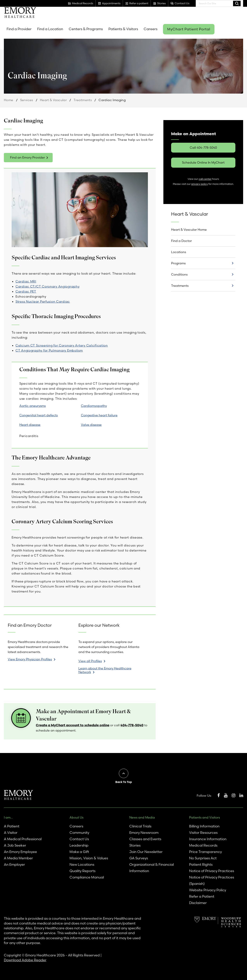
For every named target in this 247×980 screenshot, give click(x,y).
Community (79, 833)
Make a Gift (79, 852)
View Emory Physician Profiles (30, 659)
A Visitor (11, 833)
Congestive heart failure (99, 415)
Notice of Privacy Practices (212, 871)
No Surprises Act (203, 858)
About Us (76, 817)
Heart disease (30, 425)
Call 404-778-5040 (203, 148)
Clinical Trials (140, 826)
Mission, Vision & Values (89, 858)
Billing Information (204, 826)
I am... (8, 817)
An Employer (14, 864)
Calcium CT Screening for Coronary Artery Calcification (62, 345)
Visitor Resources (203, 833)
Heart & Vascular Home (189, 230)
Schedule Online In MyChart (203, 162)
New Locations (82, 864)
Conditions (179, 274)
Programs (178, 263)
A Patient (12, 826)
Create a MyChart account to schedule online (73, 725)
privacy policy (200, 184)
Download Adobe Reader (25, 960)
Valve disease (91, 425)
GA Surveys (139, 858)
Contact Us (79, 839)
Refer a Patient (202, 896)
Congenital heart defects (39, 415)
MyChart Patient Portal (189, 29)
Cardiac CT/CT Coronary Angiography (47, 286)
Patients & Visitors (123, 29)
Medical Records (203, 845)
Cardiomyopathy (94, 406)
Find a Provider (19, 29)
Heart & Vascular (53, 100)
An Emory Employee (20, 852)
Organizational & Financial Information (152, 868)
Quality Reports (82, 871)
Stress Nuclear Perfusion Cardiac (43, 301)
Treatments (83, 100)
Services (27, 100)
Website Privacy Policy (208, 890)
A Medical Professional (23, 839)
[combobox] (219, 3)
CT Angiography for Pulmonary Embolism (49, 350)
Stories (135, 845)
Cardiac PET (26, 291)
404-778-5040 (132, 725)
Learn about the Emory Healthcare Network (105, 670)
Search (237, 3)
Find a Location (50, 29)
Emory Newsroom (144, 833)
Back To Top (124, 782)
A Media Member (18, 858)
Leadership (79, 845)
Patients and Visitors (205, 817)
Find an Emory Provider (27, 157)
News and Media (142, 817)
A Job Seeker (15, 845)
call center (205, 179)
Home (9, 100)
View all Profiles (90, 661)
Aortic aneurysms (33, 406)
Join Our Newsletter (146, 852)
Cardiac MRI (26, 281)
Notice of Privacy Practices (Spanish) (212, 880)
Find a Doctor (181, 241)
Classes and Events (145, 839)
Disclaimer (198, 903)
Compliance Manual (87, 877)
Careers (151, 29)
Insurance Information (208, 839)
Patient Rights (201, 864)
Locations (179, 252)
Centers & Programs (86, 29)
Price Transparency (205, 852)
